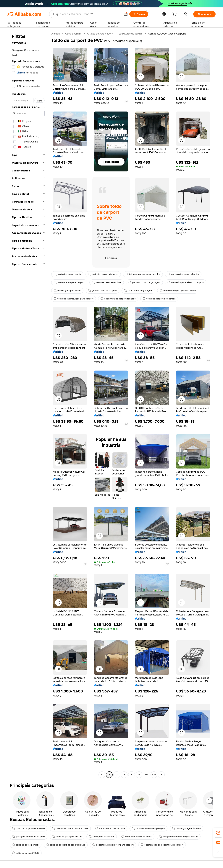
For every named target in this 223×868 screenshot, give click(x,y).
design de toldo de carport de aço (179, 837)
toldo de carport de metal (137, 837)
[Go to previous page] (102, 775)
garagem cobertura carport (29, 837)
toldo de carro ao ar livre (107, 282)
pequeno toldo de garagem (144, 282)
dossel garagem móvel (67, 291)
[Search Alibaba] (87, 14)
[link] (218, 833)
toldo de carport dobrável (103, 274)
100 (154, 775)
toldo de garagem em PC (67, 837)
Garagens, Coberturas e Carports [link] (167, 34)
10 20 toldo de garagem (138, 291)
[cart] (175, 15)
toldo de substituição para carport (74, 299)
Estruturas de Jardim (131, 34)
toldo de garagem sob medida (143, 274)
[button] (126, 14)
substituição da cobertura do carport (162, 845)
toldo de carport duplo (67, 274)
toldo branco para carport (69, 282)
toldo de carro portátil (26, 845)
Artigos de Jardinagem (100, 34)
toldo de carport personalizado (178, 291)
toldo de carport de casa (110, 828)
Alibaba (55, 34)
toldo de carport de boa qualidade (66, 845)
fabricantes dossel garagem (148, 828)
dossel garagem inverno (186, 828)
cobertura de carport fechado (118, 299)
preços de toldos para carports (70, 828)
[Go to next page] (161, 775)
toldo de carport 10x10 (26, 853)
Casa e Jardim (73, 34)
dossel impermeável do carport (186, 282)
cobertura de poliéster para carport (113, 845)
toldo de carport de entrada (159, 299)
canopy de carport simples (183, 274)
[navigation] (28, 405)
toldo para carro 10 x (102, 837)
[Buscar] (139, 14)
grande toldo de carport (102, 291)
